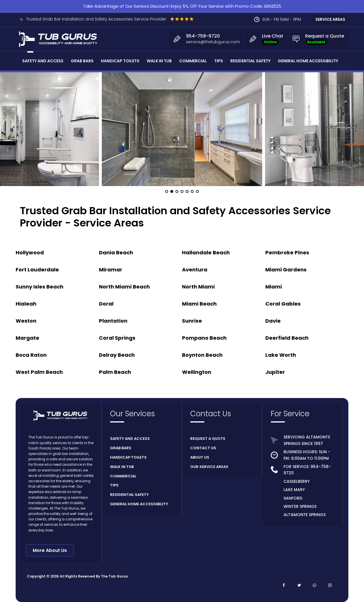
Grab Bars (82, 61)
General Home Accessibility (308, 61)
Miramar (111, 270)
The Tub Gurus (114, 576)
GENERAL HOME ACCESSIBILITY (139, 504)
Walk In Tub (159, 61)
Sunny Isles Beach (40, 287)
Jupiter (275, 372)
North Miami (198, 287)
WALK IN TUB (122, 467)
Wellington (197, 372)
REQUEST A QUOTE (208, 439)
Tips (219, 61)
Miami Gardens (286, 270)
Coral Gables (283, 304)
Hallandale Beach (206, 252)
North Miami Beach (124, 287)
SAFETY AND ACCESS (130, 439)
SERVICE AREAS (330, 19)
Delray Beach (117, 355)
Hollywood (30, 252)
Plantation (113, 321)
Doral (106, 304)
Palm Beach (115, 372)
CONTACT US (203, 448)
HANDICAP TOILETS (128, 457)
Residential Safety (250, 61)
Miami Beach (199, 304)
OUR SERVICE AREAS (209, 467)
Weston (26, 321)
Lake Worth (281, 355)
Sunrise (192, 321)
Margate (27, 338)
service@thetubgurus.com (213, 42)
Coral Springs (117, 338)
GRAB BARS (121, 448)
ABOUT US (200, 457)
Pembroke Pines (287, 252)
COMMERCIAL (123, 476)
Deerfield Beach (287, 338)
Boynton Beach (202, 355)
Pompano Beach (204, 338)
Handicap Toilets (120, 61)
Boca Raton (31, 355)
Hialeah (26, 304)
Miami (274, 287)
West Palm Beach (39, 372)
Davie (273, 321)
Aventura (195, 270)
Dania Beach (116, 252)
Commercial (193, 61)
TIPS (114, 485)
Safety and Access (43, 61)
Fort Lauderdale (37, 270)
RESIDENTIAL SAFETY (129, 495)
